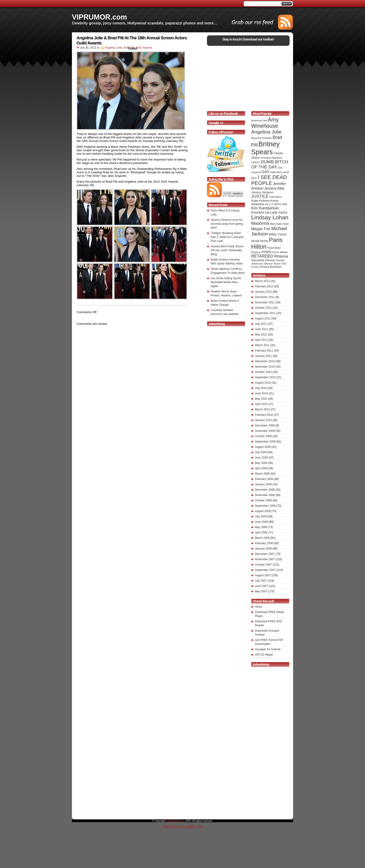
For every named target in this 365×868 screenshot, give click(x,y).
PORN (266, 252)
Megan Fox (261, 229)
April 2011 (261, 340)
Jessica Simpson (262, 192)
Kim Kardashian (265, 208)
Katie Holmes (260, 201)
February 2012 (264, 286)
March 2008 (262, 538)
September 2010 (265, 377)
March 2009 (262, 474)
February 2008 (264, 543)
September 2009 (265, 442)
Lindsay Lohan (270, 217)
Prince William (280, 252)
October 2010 (263, 372)
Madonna (260, 223)
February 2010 (264, 415)
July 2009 (261, 452)
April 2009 (261, 468)
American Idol (259, 121)
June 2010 (261, 393)
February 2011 (264, 351)
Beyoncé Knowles (262, 138)
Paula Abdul (274, 248)
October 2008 (263, 500)
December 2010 (265, 361)
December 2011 (265, 297)
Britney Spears (265, 148)
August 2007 (263, 575)
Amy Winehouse (265, 123)
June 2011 (261, 329)
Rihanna (281, 256)
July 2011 (261, 324)
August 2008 (263, 511)
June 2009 (261, 458)
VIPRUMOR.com (100, 17)
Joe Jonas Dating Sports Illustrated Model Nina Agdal (226, 282)
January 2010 (263, 420)
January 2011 (263, 356)
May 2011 (261, 335)
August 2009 (263, 447)
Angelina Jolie (113, 48)
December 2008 (265, 490)
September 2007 (265, 570)
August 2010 (263, 383)
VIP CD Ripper (264, 655)
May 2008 (261, 527)
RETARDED (262, 256)
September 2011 (265, 313)
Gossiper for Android (268, 649)
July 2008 (261, 516)
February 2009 (264, 479)
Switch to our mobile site (182, 826)
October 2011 (263, 308)
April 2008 (261, 533)
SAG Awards (144, 48)
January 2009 (263, 484)
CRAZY (256, 162)
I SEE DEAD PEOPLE (269, 180)
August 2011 (263, 318)
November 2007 (265, 559)
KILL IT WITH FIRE (276, 204)
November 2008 (265, 495)
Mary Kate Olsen (280, 224)
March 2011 (262, 345)
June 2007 (261, 586)
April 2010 (261, 404)
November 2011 (265, 302)
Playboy (256, 252)
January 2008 (263, 549)
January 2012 (263, 292)
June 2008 (261, 522)
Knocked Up (260, 212)
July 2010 (261, 388)
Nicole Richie (260, 241)
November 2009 (265, 431)
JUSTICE (260, 196)
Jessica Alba (274, 188)
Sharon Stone (272, 264)
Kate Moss (275, 197)
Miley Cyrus (278, 234)
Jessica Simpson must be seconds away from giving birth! (227, 224)
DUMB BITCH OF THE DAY (270, 164)
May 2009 (261, 463)
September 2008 (265, 506)
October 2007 (263, 565)
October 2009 (263, 436)
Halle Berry (276, 172)
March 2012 (262, 281)
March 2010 (262, 409)
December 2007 (265, 554)
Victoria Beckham (271, 267)
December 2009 (265, 426)
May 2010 (261, 399)
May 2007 (261, 591)
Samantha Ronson (263, 260)
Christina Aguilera (271, 158)
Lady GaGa (279, 212)
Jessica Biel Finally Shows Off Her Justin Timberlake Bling (227, 250)
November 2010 (265, 367)
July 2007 (261, 581)
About (259, 607)
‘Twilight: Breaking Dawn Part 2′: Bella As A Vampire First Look (227, 237)
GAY (266, 172)
